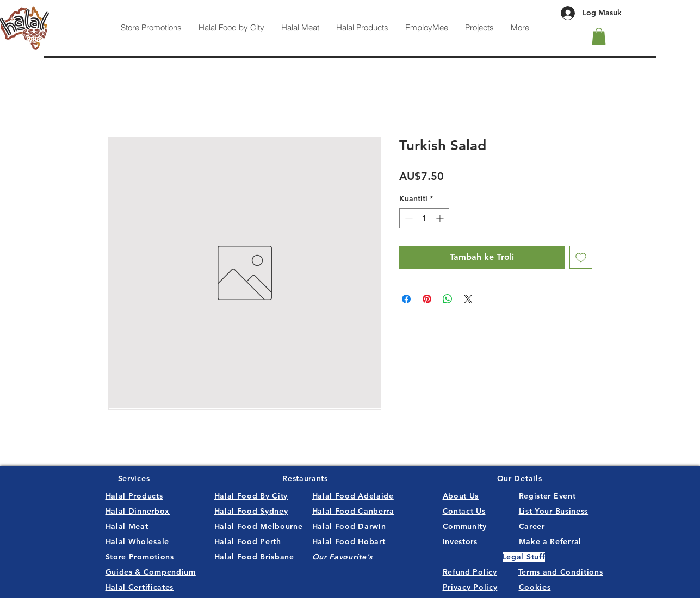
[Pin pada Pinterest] (427, 299)
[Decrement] (408, 218)
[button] (599, 36)
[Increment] (441, 218)
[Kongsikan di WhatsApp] (448, 299)
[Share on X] (468, 299)
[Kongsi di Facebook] (406, 299)
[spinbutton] (424, 218)
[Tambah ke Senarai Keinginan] (581, 257)
